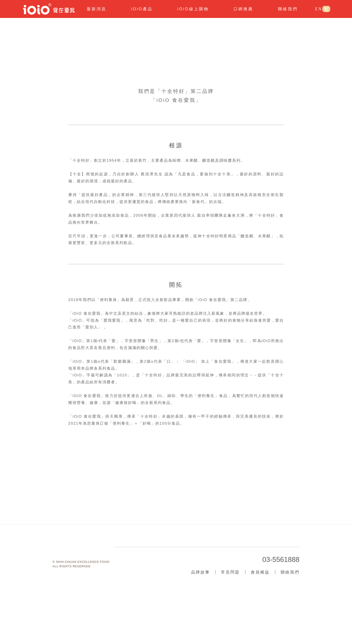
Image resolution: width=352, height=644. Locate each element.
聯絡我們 (290, 618)
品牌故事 (200, 618)
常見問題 (230, 618)
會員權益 (260, 618)
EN (319, 9)
